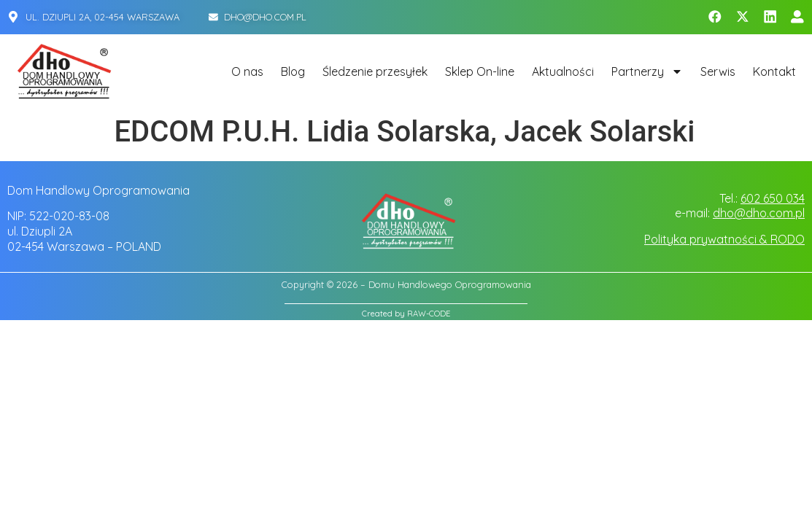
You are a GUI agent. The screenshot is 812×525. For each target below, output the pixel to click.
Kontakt (774, 71)
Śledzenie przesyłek (375, 71)
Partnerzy (647, 71)
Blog (293, 71)
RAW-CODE (429, 314)
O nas (247, 71)
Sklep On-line (480, 71)
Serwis (718, 71)
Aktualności (563, 71)
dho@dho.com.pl (759, 213)
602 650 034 (773, 198)
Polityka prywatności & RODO (724, 239)
